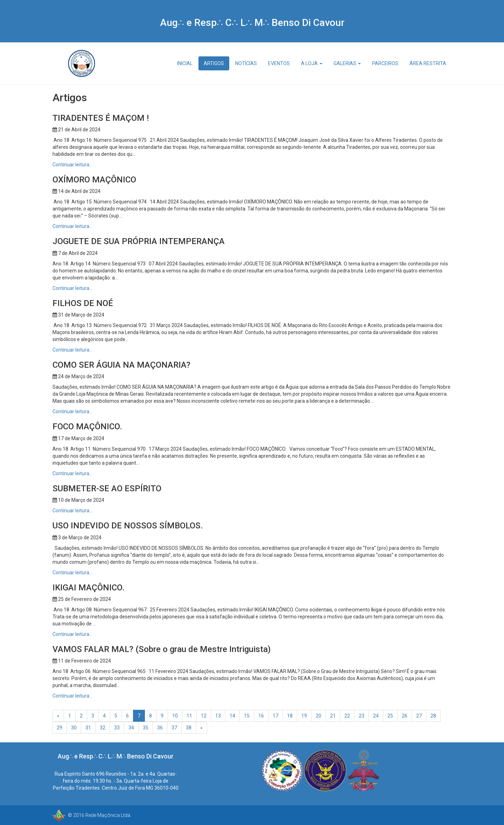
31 (88, 728)
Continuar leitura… (72, 165)
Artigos (214, 63)
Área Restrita (428, 63)
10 (175, 716)
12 (204, 716)
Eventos (279, 63)
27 (419, 716)
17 (275, 716)
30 (74, 728)
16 (261, 716)
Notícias (246, 63)
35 (146, 728)
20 (318, 716)
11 (189, 716)
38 (189, 728)
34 (131, 728)
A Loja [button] (312, 63)
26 (405, 716)
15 (247, 716)
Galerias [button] (347, 63)
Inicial (185, 63)
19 (304, 716)
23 (362, 716)
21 (333, 716)
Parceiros (385, 63)
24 (376, 716)
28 (433, 716)
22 (347, 716)
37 (174, 728)
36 (160, 728)
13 (218, 716)
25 (390, 716)
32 (103, 728)
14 (232, 716)
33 (117, 728)
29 (59, 728)
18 (290, 716)
